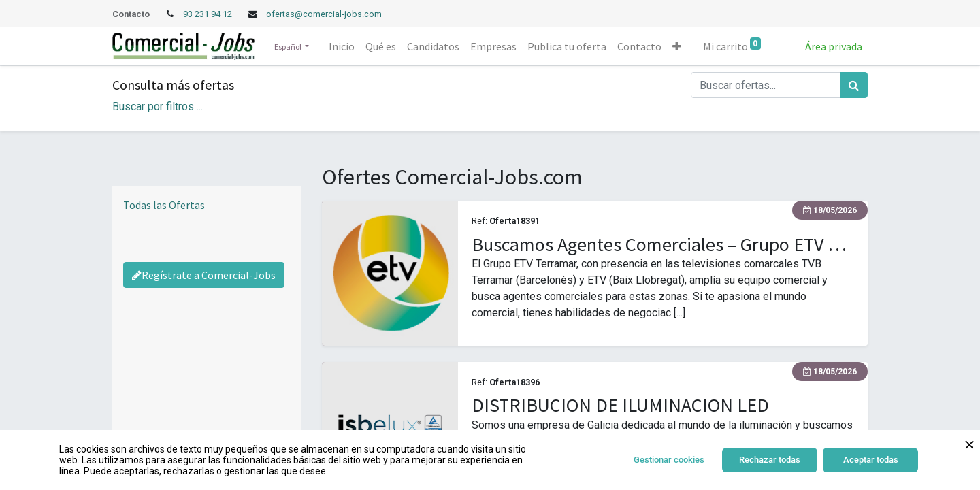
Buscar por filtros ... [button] (158, 107)
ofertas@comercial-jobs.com (324, 14)
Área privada (834, 46)
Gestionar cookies (669, 460)
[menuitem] (342, 46)
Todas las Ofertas (164, 205)
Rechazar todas (770, 460)
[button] (677, 46)
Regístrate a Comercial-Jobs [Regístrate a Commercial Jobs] (204, 275)
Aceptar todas (871, 460)
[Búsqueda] (854, 85)
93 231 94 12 (209, 14)
